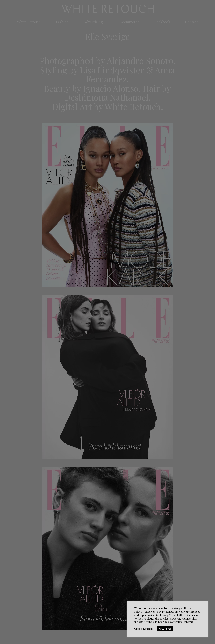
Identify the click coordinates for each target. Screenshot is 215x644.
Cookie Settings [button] (143, 629)
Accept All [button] (165, 629)
